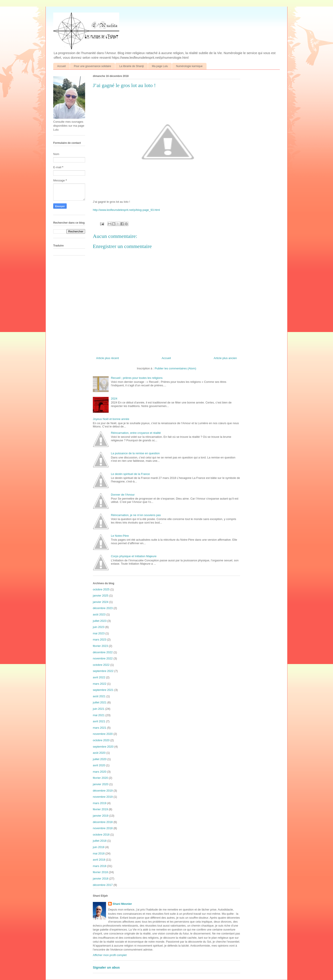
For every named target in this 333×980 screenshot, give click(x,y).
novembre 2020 (103, 734)
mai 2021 (99, 715)
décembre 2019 (103, 791)
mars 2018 (100, 866)
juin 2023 (99, 627)
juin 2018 (99, 847)
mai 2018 (99, 853)
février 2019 (100, 809)
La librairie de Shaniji (131, 66)
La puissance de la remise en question (135, 453)
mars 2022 (100, 684)
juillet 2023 (100, 621)
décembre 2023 (103, 608)
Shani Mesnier (122, 904)
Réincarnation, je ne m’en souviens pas (136, 515)
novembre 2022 (103, 658)
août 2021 (99, 696)
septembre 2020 (103, 747)
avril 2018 (99, 860)
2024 (114, 399)
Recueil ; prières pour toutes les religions (137, 378)
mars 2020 (100, 772)
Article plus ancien (225, 358)
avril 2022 (99, 677)
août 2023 (99, 614)
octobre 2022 (101, 665)
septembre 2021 (103, 690)
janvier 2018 (101, 879)
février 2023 (100, 646)
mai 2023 (99, 633)
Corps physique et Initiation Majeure (134, 556)
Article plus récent (107, 358)
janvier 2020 (101, 784)
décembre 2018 (103, 822)
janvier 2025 (101, 596)
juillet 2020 (100, 759)
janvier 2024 (101, 602)
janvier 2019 (101, 816)
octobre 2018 (101, 835)
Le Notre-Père (120, 536)
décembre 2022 (103, 652)
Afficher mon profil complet (110, 955)
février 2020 (100, 778)
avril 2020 (99, 765)
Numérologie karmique (189, 66)
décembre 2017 (103, 885)
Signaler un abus (106, 967)
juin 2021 (99, 709)
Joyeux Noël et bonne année (111, 419)
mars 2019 (100, 803)
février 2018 (100, 872)
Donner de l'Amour (123, 495)
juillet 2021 (100, 702)
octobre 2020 (101, 740)
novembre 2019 (103, 797)
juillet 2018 (100, 841)
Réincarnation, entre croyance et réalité (136, 433)
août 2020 (99, 753)
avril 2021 (99, 721)
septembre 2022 (103, 671)
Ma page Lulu (160, 66)
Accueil (61, 66)
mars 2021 (100, 728)
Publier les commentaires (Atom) (175, 368)
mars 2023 (100, 640)
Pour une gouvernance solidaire (92, 66)
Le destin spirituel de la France (130, 474)
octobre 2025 (101, 589)
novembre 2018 (103, 828)
